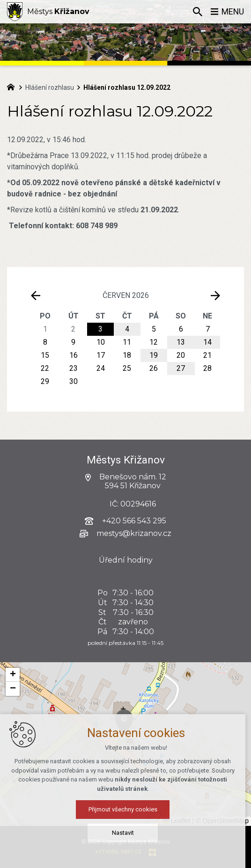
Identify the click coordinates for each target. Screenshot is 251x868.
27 (181, 368)
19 (154, 355)
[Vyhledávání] (197, 12)
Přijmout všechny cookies (126, 809)
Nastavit (126, 833)
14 (207, 342)
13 (181, 342)
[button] (13, 675)
